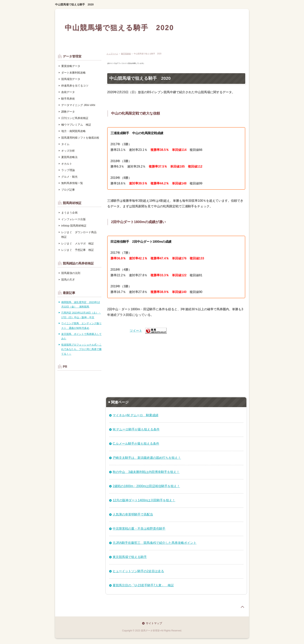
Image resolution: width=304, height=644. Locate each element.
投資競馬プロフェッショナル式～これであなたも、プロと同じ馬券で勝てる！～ (81, 349)
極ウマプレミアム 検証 (76, 125)
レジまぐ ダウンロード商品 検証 (80, 235)
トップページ (112, 54)
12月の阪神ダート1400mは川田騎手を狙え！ (144, 500)
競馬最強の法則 (71, 273)
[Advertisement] (176, 364)
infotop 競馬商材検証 (74, 226)
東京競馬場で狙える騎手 (130, 557)
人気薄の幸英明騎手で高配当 (133, 514)
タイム (65, 144)
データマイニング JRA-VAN (78, 105)
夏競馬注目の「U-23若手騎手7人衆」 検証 (143, 585)
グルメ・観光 (69, 177)
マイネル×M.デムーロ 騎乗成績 (135, 415)
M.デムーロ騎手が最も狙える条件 (136, 429)
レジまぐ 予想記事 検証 (78, 250)
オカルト (67, 164)
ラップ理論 (68, 170)
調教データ (68, 112)
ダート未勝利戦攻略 (73, 73)
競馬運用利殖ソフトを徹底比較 (80, 138)
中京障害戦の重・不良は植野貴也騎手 (139, 529)
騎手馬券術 (126, 54)
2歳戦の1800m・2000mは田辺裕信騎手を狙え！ (146, 486)
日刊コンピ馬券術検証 (75, 118)
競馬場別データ (71, 79)
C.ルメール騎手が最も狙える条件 (136, 444)
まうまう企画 (69, 213)
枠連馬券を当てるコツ (75, 86)
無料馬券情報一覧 (72, 183)
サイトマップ (154, 623)
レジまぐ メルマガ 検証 (78, 243)
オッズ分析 (68, 151)
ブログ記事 (68, 190)
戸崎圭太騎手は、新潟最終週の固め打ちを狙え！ (147, 458)
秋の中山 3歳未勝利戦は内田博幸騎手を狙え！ (146, 472)
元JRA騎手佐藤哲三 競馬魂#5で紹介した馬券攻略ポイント (155, 543)
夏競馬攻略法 (69, 157)
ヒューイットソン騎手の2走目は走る (138, 571)
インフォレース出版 (73, 219)
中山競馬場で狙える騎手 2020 (74, 4)
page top (242, 607)
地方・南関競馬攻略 (73, 131)
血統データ (68, 92)
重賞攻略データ (71, 66)
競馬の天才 (68, 280)
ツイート (136, 331)
